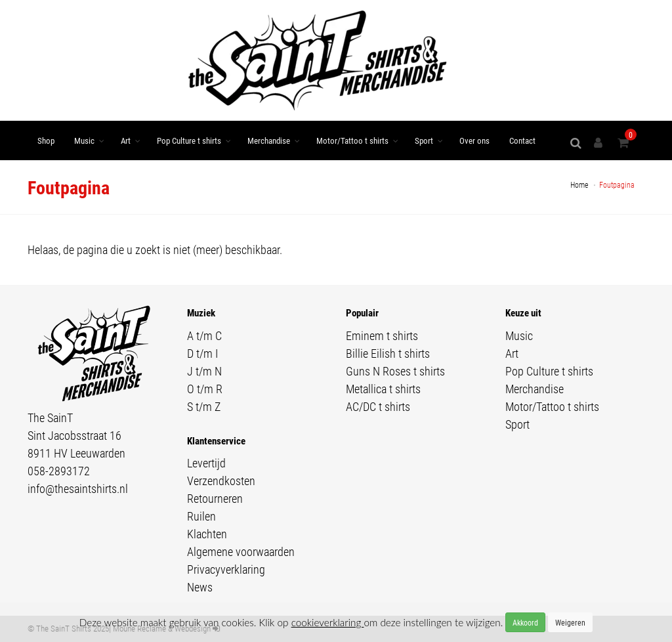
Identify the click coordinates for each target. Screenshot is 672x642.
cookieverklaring (328, 622)
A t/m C (204, 335)
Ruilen (201, 516)
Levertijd (206, 463)
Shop (46, 140)
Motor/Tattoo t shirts (352, 140)
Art (126, 140)
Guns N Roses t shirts (395, 371)
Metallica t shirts (383, 389)
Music (84, 140)
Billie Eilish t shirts (388, 353)
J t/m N (204, 371)
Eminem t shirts (382, 335)
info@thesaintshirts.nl (78, 488)
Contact (522, 140)
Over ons (474, 140)
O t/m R (205, 389)
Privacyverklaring (226, 569)
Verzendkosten (221, 481)
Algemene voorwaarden (241, 551)
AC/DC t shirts (378, 406)
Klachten (207, 534)
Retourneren (215, 498)
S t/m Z (204, 406)
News (200, 587)
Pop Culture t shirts (189, 140)
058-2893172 (59, 471)
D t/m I (202, 353)
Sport (424, 140)
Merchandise (269, 140)
